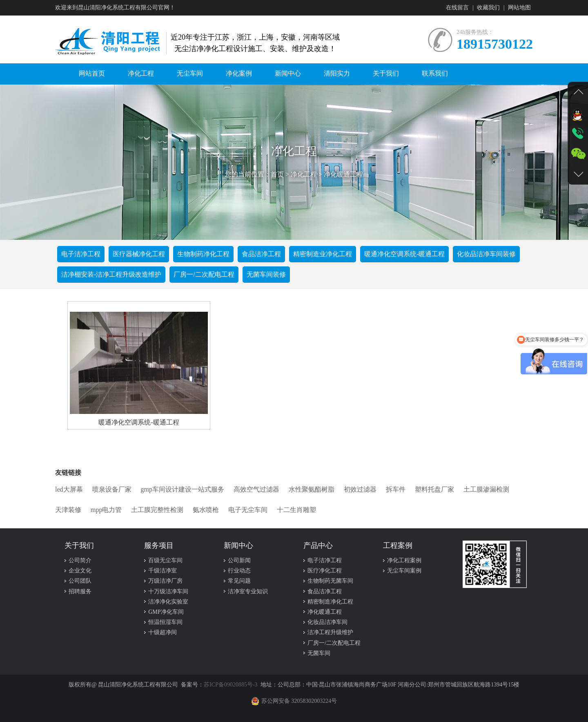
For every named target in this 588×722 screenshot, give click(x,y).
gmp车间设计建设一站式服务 (183, 489)
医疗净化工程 (325, 571)
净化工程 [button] (141, 73)
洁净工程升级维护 (330, 632)
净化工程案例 (404, 560)
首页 (277, 174)
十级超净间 (163, 632)
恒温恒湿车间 (165, 622)
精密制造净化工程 (330, 602)
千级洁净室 (163, 571)
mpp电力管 (106, 510)
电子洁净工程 (81, 254)
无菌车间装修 (266, 274)
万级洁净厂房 (165, 581)
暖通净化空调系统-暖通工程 (404, 254)
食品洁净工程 (261, 254)
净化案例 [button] (239, 73)
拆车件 (396, 489)
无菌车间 (319, 653)
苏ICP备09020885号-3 (231, 685)
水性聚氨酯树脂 (312, 489)
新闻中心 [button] (288, 73)
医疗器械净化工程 (139, 254)
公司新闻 (239, 560)
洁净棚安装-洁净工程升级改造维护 (111, 274)
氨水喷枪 (206, 510)
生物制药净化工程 (203, 254)
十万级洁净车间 (168, 591)
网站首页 (92, 73)
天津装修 (68, 510)
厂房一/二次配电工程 (204, 274)
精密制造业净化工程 (323, 254)
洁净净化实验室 (168, 602)
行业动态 (239, 571)
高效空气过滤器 (256, 489)
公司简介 (80, 560)
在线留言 (457, 8)
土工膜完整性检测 (157, 510)
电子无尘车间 (248, 510)
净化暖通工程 (343, 174)
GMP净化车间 (166, 612)
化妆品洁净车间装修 (486, 254)
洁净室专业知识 (248, 591)
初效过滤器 (360, 489)
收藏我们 (488, 8)
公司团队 (80, 581)
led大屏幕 (69, 489)
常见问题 (239, 581)
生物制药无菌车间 (330, 581)
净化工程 (304, 174)
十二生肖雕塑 (296, 510)
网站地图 (519, 8)
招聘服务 (80, 591)
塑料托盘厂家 (434, 489)
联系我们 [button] (435, 73)
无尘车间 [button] (190, 73)
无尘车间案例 (404, 571)
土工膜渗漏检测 (486, 489)
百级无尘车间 (165, 560)
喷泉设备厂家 (112, 489)
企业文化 (80, 571)
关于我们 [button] (386, 73)
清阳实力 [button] (337, 73)
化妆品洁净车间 (327, 622)
